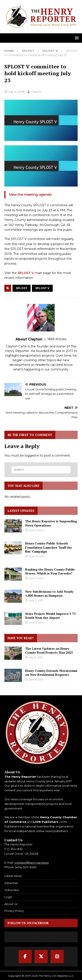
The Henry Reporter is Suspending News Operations (51, 523)
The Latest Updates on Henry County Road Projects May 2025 (49, 650)
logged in (32, 455)
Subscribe (12, 890)
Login (8, 897)
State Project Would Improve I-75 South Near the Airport (50, 616)
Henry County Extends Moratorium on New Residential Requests (51, 673)
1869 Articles (57, 339)
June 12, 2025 (36, 578)
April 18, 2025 (36, 679)
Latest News (13, 876)
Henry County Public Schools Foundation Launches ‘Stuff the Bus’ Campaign (49, 547)
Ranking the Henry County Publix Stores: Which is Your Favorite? (50, 571)
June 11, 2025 (36, 600)
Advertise (11, 883)
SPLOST (28, 51)
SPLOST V (26, 273)
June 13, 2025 (36, 530)
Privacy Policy (14, 911)
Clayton (36, 92)
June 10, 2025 (36, 623)
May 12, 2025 (36, 657)
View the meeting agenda (30, 195)
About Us (11, 904)
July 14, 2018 (16, 92)
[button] (76, 38)
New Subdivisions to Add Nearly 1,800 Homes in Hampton (49, 593)
